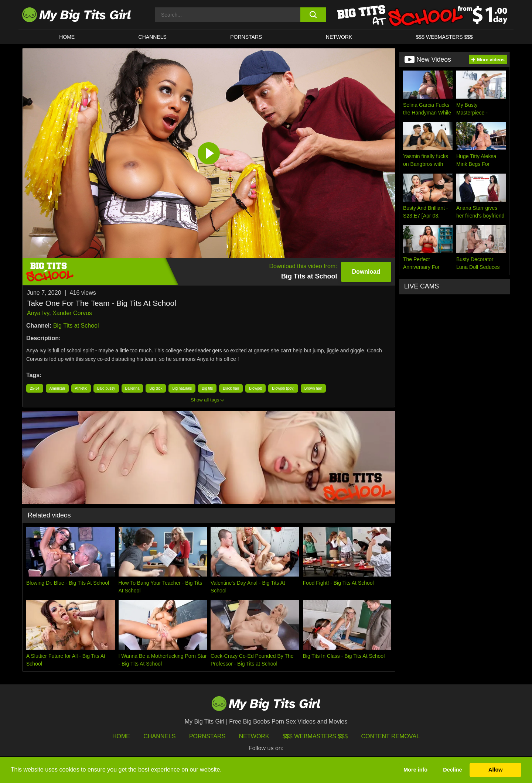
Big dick (156, 388)
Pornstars (246, 37)
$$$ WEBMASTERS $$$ (444, 37)
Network (339, 37)
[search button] (313, 15)
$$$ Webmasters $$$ (315, 736)
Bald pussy (106, 388)
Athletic (81, 388)
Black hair (231, 388)
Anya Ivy (38, 313)
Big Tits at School (76, 326)
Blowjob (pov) (283, 388)
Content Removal (391, 736)
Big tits (207, 388)
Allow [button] (495, 770)
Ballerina (132, 388)
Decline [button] (452, 770)
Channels (159, 736)
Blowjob (255, 388)
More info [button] (415, 770)
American (57, 388)
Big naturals (182, 388)
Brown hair (313, 388)
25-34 (35, 388)
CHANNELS (153, 37)
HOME (67, 37)
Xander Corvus (72, 313)
